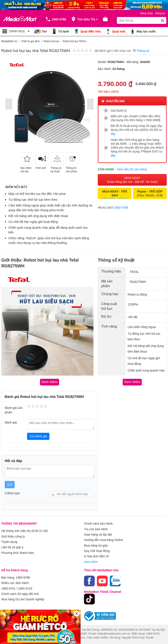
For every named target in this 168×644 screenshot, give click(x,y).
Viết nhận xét (122, 51)
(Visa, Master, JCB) (150, 192)
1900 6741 (8, 585)
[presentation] (9, 104)
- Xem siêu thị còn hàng (131, 168)
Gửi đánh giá (38, 436)
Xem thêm (91, 559)
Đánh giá (11, 422)
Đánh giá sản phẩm (14, 410)
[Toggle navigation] (17, 31)
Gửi (10, 484)
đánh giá (105, 51)
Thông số (141, 51)
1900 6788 (121, 206)
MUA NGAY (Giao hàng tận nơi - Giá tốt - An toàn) (132, 179)
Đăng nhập (147, 13)
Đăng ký (160, 13)
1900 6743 (25, 585)
